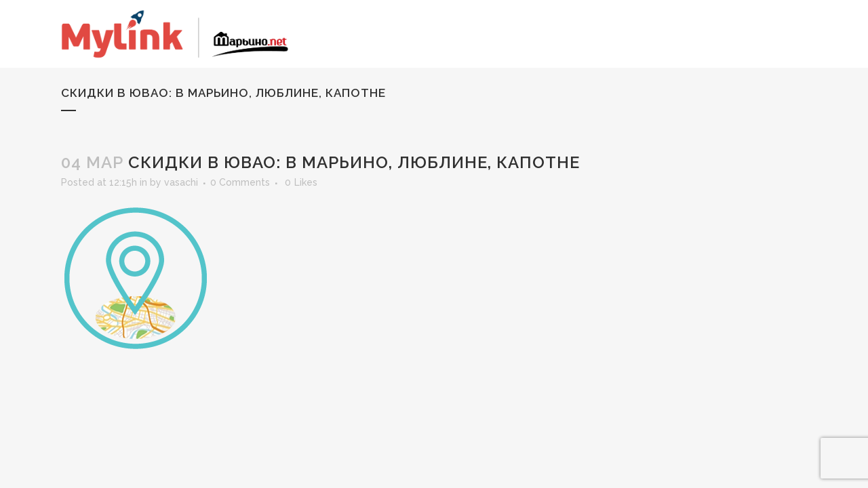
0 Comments (240, 182)
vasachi (181, 182)
